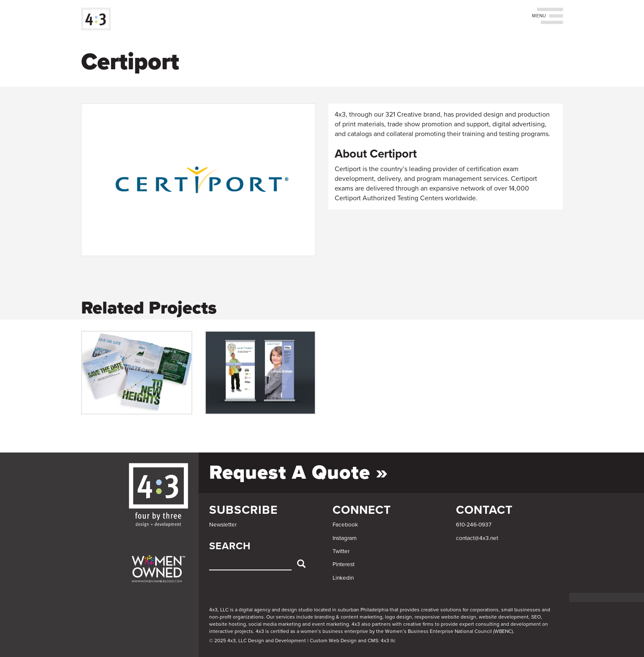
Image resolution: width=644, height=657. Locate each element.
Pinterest (344, 564)
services (285, 617)
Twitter (341, 551)
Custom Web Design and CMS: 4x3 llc (353, 641)
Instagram (345, 538)
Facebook (345, 525)
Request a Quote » (299, 473)
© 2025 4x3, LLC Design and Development (258, 641)
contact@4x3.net (477, 538)
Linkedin (343, 578)
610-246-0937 (474, 525)
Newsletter (223, 525)
